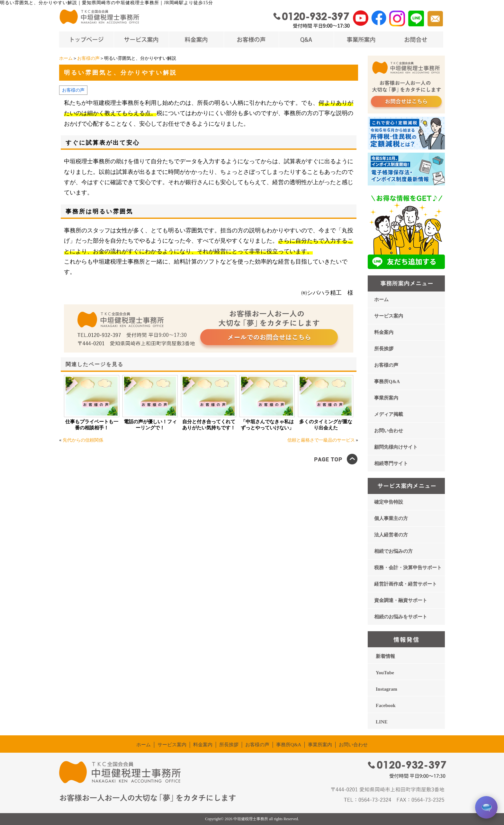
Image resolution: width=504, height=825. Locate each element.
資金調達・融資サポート (401, 600)
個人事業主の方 (391, 518)
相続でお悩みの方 (393, 551)
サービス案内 (389, 316)
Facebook (386, 705)
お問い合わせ (389, 431)
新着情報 (385, 656)
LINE (382, 722)
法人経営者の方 (391, 535)
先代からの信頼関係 (83, 440)
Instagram (387, 689)
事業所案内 (386, 398)
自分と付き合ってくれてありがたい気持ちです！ (209, 425)
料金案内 (384, 332)
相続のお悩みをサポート (401, 617)
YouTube (385, 673)
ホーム (66, 58)
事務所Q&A (387, 381)
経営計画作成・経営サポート (405, 584)
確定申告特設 (389, 502)
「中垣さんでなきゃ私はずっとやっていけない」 (267, 425)
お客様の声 (88, 58)
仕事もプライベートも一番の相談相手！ (92, 425)
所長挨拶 (384, 349)
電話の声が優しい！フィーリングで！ (150, 425)
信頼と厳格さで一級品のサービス (321, 440)
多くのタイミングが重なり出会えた (326, 425)
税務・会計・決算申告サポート (408, 568)
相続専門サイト (391, 463)
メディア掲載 (389, 414)
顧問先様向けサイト (396, 447)
